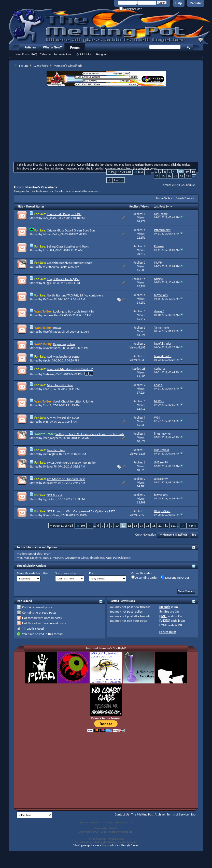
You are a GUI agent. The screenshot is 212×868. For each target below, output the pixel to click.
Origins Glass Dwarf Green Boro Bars (71, 230)
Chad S (47, 389)
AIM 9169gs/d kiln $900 (63, 418)
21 (175, 176)
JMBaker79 (50, 299)
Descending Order (175, 577)
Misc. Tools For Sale (60, 385)
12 (187, 172)
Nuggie (47, 283)
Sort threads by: (66, 573)
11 (181, 172)
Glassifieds (41, 66)
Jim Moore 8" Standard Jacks (66, 479)
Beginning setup (64, 344)
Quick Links (84, 54)
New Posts (22, 54)
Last (119, 180)
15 (163, 176)
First (138, 172)
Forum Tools (163, 198)
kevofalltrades (52, 332)
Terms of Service (178, 814)
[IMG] (163, 616)
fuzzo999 (49, 250)
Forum (75, 48)
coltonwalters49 (53, 315)
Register (196, 3)
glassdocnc (97, 558)
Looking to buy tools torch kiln (73, 311)
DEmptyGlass (51, 515)
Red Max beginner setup (63, 357)
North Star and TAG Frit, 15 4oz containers (75, 295)
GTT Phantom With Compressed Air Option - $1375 (81, 511)
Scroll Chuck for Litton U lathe (73, 401)
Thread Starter (35, 206)
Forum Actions (62, 54)
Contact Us (122, 814)
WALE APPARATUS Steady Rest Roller (71, 463)
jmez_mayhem (52, 438)
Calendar (45, 54)
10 (175, 172)
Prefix (93, 573)
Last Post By (163, 206)
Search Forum (184, 198)
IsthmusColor (51, 234)
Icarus (47, 558)
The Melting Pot (142, 814)
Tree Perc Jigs (56, 450)
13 (193, 172)
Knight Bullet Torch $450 (63, 279)
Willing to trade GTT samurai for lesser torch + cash (90, 434)
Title (20, 206)
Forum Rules (168, 632)
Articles (30, 47)
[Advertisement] (106, 125)
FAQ (34, 54)
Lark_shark (50, 218)
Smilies (164, 611)
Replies (134, 206)
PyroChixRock (122, 558)
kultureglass (50, 454)
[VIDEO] (165, 621)
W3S (46, 422)
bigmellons (50, 499)
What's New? (52, 47)
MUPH (47, 267)
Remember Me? (130, 9)
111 (189, 176)
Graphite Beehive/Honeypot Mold (70, 263)
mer (19, 558)
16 (169, 176)
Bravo (57, 328)
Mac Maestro (32, 558)
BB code (165, 607)
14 (157, 176)
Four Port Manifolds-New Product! (70, 369)
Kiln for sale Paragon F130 (64, 214)
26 (144, 369)
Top (194, 535)
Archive (160, 814)
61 (181, 176)
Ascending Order (145, 577)
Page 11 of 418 (121, 172)
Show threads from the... (33, 573)
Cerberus (49, 374)
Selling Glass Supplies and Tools (68, 246)
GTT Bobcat (55, 495)
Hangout (101, 54)
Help (179, 3)
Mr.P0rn (58, 558)
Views (145, 206)
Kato (109, 558)
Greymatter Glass (76, 558)
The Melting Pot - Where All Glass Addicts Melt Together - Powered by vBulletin (110, 26)
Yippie (47, 360)
